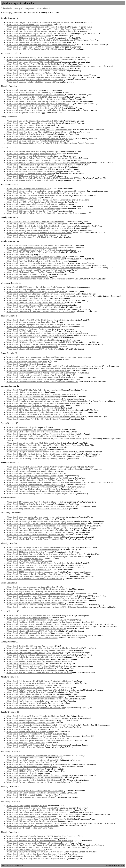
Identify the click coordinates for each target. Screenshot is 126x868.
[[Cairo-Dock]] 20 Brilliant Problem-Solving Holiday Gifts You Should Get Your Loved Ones (45, 605)
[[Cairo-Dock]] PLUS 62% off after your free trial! (27, 618)
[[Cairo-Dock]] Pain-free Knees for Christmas (25, 664)
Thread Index (7, 8)
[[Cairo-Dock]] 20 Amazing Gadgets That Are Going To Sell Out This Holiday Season (42, 143)
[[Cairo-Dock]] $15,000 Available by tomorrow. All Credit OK (32, 180)
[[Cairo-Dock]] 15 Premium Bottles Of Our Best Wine (28, 211)
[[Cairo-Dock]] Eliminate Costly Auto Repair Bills (27, 235)
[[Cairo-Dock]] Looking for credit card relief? (25, 758)
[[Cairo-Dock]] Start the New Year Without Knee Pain (29, 856)
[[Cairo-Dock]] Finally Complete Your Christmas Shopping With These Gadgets (39, 377)
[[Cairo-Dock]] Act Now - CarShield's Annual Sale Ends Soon (32, 638)
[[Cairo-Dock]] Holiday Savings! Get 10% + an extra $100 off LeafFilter (36, 270)
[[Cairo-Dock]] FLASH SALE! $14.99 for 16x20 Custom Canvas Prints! (36, 263)
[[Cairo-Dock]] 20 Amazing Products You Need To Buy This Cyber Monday (37, 104)
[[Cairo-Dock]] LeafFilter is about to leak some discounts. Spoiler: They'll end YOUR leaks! (44, 368)
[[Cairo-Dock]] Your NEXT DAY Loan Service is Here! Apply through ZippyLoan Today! (43, 469)
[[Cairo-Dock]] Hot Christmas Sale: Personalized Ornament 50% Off (35, 535)
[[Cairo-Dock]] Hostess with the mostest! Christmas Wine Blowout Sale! (36, 42)
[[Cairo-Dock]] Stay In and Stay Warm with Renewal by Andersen (34, 399)
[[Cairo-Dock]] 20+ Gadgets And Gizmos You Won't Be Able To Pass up (36, 629)
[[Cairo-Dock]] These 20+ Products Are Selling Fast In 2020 (31, 436)
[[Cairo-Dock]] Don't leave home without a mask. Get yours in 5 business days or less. (42, 31)
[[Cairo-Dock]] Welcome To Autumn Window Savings (28, 36)
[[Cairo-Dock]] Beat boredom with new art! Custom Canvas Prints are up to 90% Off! (42, 279)
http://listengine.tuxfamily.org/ (115, 865)
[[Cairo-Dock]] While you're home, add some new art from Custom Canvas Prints (40, 655)
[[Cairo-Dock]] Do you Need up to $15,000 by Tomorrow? (30, 47)
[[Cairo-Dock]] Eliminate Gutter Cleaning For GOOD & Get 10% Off (35, 600)
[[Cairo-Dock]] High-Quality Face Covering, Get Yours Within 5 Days (35, 591)
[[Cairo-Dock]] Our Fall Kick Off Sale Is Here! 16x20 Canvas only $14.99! (37, 75)
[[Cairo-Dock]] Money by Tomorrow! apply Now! (27, 362)
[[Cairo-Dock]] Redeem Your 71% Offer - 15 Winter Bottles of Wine (34, 419)
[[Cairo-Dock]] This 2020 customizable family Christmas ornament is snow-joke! (40, 412)
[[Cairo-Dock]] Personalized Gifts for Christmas (26, 106)
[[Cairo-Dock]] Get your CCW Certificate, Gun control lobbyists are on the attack (40, 22)
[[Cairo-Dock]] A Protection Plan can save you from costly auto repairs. (36, 257)
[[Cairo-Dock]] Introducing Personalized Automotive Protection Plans (35, 27)
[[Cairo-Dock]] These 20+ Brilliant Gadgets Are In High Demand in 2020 (36, 454)
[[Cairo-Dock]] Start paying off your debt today (26, 729)
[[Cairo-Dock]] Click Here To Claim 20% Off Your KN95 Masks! (33, 432)
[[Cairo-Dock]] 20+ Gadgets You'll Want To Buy (26, 298)
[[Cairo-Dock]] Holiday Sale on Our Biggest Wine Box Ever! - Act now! (36, 854)
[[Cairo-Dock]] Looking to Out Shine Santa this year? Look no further (35, 71)
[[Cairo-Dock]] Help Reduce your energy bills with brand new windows (36, 165)
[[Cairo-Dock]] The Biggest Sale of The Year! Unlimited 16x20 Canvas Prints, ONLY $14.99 (44, 40)
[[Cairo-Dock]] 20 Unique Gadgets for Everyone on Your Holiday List (35, 29)
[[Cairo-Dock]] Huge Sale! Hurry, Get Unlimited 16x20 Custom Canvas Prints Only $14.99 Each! (47, 624)
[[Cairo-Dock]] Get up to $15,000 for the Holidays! (27, 277)
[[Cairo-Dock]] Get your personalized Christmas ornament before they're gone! (39, 139)
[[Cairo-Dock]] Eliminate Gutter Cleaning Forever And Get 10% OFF (35, 303)
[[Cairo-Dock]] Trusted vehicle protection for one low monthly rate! (34, 756)
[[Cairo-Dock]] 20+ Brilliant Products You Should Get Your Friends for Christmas (40, 45)
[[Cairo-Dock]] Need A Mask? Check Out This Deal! (28, 473)
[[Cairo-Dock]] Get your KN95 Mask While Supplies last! (30, 128)
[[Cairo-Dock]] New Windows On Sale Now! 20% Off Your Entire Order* (37, 480)
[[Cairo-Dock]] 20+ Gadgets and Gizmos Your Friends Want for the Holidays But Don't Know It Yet (48, 163)
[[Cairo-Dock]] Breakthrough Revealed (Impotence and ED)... (32, 82)
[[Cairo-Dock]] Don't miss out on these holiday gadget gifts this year (34, 653)
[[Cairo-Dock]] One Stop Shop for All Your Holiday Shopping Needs (34, 309)
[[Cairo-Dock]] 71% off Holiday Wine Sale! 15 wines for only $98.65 (34, 390)
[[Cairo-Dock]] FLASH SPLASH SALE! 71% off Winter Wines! (33, 252)
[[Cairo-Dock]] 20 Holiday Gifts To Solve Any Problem (29, 38)
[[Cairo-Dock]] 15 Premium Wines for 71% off (25, 274)
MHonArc (20, 865)
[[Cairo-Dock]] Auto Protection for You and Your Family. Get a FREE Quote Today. (41, 690)
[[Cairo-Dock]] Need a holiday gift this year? (25, 559)
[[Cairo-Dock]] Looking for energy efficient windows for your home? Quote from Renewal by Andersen (49, 296)
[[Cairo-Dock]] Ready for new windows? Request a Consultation (33, 598)
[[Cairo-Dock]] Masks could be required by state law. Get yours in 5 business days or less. (43, 648)
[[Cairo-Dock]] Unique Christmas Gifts (22, 125)
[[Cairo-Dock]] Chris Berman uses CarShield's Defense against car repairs (37, 556)
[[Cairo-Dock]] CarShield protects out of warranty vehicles (31, 650)
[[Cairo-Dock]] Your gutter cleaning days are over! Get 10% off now (35, 852)
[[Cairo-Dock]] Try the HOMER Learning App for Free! (30, 646)
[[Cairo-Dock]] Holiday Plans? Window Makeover (27, 694)
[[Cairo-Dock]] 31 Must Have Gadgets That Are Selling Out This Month (36, 33)
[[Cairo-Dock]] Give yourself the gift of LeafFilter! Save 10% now (34, 574)
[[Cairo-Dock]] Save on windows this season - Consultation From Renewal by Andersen (43, 526)
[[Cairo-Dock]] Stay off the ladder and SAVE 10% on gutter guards (34, 443)
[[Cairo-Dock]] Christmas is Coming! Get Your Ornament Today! (33, 272)
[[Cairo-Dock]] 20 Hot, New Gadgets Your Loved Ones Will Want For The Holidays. (41, 357)
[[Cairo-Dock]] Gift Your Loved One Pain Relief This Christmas (33, 615)
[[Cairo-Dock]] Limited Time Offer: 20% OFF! (26, 850)
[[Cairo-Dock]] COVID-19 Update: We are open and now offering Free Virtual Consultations (45, 265)
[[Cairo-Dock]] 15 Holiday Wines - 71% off (24, 771)
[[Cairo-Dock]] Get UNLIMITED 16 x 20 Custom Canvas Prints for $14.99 (37, 336)
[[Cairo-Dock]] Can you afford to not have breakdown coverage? (33, 767)
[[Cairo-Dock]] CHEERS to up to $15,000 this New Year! (30, 795)
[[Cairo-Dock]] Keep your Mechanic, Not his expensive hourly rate (34, 123)
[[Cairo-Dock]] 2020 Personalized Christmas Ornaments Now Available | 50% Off (40, 342)
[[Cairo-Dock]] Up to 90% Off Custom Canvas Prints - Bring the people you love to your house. (46, 344)
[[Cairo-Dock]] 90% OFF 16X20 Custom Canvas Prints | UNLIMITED (36, 160)
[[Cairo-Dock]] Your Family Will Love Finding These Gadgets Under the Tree (38, 130)
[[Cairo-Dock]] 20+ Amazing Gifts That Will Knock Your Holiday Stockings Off (39, 548)
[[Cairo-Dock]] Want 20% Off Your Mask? (24, 561)
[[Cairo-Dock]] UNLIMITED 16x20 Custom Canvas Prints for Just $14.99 (37, 195)
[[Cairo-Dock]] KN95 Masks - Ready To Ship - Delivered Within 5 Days (36, 108)
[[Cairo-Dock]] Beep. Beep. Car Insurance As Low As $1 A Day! (33, 808)
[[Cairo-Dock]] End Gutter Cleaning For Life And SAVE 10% (32, 121)
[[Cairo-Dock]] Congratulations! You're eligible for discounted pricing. (36, 589)
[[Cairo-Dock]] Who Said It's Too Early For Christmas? (29, 487)
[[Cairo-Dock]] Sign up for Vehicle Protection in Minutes (30, 156)
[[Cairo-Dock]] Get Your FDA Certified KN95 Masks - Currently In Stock (37, 395)
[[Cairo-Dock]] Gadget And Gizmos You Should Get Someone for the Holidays (39, 233)
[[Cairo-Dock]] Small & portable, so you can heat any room (31, 430)
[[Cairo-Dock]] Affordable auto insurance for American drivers (32, 60)
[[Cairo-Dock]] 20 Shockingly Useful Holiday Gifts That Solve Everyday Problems (40, 226)
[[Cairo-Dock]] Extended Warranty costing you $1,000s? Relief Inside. (35, 95)
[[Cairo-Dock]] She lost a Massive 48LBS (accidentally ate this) (32, 92)
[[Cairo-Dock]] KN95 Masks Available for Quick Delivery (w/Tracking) (36, 204)
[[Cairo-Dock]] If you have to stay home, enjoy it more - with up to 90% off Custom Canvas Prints (47, 401)
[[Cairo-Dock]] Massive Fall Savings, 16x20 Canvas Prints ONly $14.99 (36, 57)
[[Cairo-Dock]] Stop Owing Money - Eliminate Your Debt (30, 723)
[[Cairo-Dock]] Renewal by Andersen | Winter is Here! (29, 329)
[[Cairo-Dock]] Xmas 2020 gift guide (21, 198)
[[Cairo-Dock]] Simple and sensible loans (23, 112)
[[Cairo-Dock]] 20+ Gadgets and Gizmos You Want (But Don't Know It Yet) (38, 206)
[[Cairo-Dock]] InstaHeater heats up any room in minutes (30, 471)
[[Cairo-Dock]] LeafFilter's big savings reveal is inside (29, 331)
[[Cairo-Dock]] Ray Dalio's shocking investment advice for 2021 (33, 760)
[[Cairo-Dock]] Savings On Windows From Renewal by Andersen (33, 764)
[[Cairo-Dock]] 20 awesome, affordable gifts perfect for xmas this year (35, 167)
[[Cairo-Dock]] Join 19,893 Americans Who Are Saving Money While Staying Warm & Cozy (45, 554)
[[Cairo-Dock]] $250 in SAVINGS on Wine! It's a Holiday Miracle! (34, 662)
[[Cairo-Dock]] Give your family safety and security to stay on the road (36, 517)
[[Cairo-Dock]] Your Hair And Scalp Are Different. (27, 838)
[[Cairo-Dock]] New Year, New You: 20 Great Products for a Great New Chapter (39, 841)
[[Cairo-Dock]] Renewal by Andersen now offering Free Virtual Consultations (39, 101)
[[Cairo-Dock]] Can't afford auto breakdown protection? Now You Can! (36, 576)
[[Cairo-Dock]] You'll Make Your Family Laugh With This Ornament (35, 49)
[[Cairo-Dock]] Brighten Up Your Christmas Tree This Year (31, 169)
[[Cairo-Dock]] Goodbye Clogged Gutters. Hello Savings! (30, 174)
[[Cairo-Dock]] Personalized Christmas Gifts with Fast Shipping (33, 62)
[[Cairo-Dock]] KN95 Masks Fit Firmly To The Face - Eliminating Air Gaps (38, 69)
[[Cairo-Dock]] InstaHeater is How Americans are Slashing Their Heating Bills (39, 491)
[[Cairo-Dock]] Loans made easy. (20, 254)
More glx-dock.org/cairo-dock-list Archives (31, 8)
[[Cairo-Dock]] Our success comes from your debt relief (29, 25)
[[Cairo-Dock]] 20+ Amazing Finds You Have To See (28, 189)
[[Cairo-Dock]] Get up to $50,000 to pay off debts (26, 806)
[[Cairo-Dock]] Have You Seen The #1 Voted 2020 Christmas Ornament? (36, 97)
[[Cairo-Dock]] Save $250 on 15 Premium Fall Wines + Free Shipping (35, 603)
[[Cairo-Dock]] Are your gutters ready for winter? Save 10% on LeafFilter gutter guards (43, 528)
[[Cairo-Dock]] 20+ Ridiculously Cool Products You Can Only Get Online (37, 532)
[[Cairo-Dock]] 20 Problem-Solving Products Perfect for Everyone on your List (39, 158)
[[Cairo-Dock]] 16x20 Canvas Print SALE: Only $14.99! (29, 151)
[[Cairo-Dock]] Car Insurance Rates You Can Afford (28, 797)
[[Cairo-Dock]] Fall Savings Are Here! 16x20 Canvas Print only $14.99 (35, 681)
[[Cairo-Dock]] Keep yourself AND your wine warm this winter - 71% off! (37, 509)
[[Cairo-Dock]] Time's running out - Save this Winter (28, 817)
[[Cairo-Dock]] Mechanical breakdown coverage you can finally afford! (36, 292)
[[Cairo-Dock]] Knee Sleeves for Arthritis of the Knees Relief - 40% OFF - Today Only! (42, 725)
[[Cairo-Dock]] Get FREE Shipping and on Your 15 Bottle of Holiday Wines (38, 403)
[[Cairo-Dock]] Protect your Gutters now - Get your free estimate (33, 408)
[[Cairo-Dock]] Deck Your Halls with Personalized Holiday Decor (33, 261)
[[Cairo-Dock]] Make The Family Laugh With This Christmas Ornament (36, 77)
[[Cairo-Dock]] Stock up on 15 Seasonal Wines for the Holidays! (33, 141)
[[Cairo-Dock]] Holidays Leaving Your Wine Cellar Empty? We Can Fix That (38, 819)
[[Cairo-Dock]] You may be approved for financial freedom (31, 289)
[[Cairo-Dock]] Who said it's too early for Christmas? (28, 633)
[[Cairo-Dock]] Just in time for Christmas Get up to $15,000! (31, 248)
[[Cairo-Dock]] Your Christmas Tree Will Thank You (28, 237)
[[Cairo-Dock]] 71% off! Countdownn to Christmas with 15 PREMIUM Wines (39, 673)
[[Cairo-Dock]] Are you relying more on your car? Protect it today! (34, 324)
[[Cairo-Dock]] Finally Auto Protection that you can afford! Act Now (35, 727)
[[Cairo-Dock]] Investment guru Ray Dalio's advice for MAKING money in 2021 (40, 683)
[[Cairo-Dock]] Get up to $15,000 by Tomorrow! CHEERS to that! (34, 836)
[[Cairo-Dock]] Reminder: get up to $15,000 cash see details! (31, 154)
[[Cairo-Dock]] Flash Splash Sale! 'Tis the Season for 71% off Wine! (34, 80)
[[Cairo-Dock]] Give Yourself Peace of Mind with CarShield (31, 64)
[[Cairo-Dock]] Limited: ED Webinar (22, 392)
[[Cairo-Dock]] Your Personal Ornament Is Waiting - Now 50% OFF (35, 373)
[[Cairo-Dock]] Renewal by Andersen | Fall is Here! (27, 228)
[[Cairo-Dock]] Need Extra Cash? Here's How (25, 743)
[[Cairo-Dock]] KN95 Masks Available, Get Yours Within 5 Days (33, 250)
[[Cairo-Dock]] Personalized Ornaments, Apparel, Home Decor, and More (37, 245)
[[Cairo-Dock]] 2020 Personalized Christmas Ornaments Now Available (36, 572)
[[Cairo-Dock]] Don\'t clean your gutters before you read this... (32, 701)
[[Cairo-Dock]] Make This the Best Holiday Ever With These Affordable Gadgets (40, 110)
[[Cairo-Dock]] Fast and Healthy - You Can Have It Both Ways (32, 826)
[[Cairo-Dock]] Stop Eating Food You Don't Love (26, 828)
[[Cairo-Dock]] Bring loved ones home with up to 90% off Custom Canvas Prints (40, 452)
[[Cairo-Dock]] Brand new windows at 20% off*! (26, 73)
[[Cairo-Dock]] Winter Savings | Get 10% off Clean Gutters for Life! (35, 778)
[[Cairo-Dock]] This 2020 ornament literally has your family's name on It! (37, 287)
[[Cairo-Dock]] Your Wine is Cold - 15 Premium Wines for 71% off (34, 579)
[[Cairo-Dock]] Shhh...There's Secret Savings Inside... (28, 659)
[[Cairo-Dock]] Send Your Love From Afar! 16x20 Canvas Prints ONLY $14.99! (39, 132)
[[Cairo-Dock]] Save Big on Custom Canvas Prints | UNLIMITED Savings (37, 230)
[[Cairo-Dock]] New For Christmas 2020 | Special (27, 703)
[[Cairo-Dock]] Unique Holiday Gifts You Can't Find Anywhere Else (35, 858)
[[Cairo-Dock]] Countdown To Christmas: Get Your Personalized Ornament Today (41, 294)
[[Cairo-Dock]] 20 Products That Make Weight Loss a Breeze (31, 821)
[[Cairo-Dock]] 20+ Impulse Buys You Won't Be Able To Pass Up (33, 327)
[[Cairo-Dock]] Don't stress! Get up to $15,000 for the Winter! (32, 347)
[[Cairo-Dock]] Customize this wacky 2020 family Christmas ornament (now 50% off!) (42, 596)
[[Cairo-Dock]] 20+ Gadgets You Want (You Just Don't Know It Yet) (34, 502)
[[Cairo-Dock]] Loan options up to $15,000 (24, 90)
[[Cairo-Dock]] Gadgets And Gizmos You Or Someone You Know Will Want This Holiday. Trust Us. (48, 66)
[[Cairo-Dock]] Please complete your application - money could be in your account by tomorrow (46, 191)
